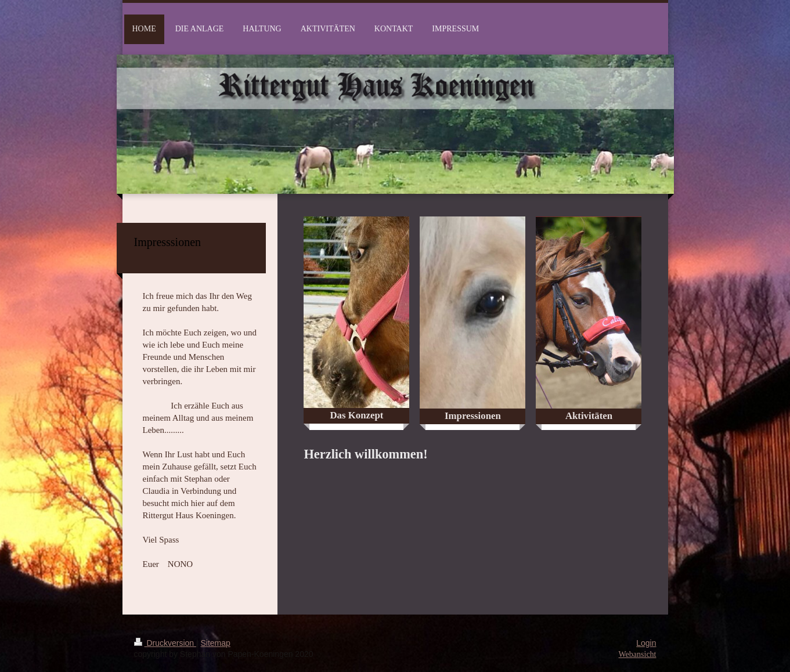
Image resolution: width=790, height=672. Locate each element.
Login (646, 643)
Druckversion (165, 643)
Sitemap (216, 643)
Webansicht (638, 654)
